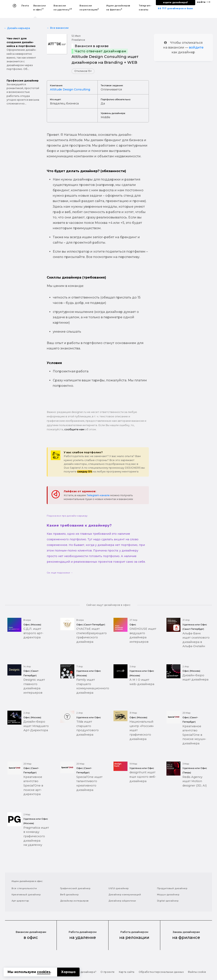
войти (201, 2)
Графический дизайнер (75, 888)
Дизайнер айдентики (122, 901)
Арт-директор (20, 901)
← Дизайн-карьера (17, 28)
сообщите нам (74, 429)
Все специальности (24, 888)
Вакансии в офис (40, 8)
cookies (44, 972)
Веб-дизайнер (69, 895)
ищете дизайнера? (175, 2)
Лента (25, 6)
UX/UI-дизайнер (119, 888)
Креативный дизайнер (26, 895)
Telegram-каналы (145, 8)
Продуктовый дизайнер (172, 888)
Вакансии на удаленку (63, 8)
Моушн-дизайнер (168, 895)
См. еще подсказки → (60, 573)
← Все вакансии (58, 28)
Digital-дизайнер (168, 901)
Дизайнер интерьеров (74, 901)
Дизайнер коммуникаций (125, 895)
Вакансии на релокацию (89, 8)
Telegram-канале (98, 495)
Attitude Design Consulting (70, 89)
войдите (196, 47)
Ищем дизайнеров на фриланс (118, 8)
